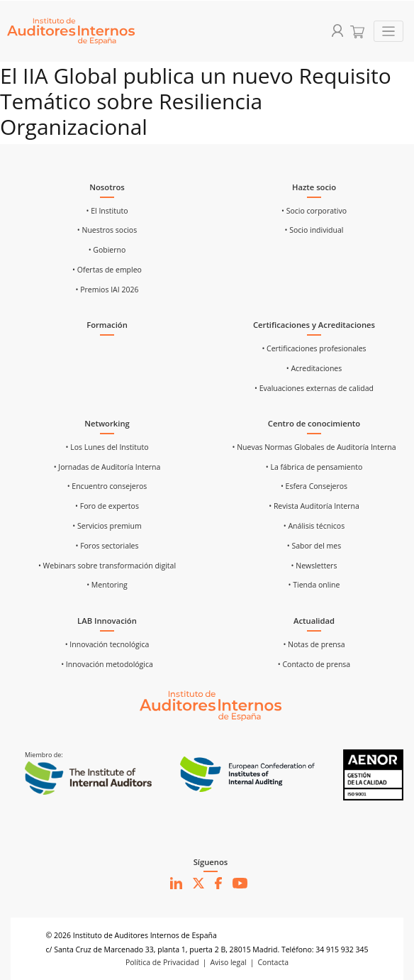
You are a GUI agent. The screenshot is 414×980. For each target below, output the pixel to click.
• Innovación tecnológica (107, 644)
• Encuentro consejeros (107, 486)
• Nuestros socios (107, 230)
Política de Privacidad (162, 962)
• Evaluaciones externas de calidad (314, 388)
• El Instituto (107, 211)
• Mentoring (107, 585)
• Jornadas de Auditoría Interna (107, 467)
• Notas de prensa (314, 644)
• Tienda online (314, 585)
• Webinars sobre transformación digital (107, 566)
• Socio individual (314, 230)
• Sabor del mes (314, 546)
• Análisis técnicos (314, 526)
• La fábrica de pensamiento (314, 467)
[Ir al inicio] (211, 705)
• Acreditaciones (314, 368)
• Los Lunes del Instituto (107, 447)
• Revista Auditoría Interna (314, 506)
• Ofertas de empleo (107, 270)
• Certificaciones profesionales (314, 348)
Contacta (274, 962)
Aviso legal (228, 962)
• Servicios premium (107, 526)
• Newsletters (314, 566)
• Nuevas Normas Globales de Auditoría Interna (314, 447)
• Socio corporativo (314, 211)
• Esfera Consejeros (314, 486)
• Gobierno (107, 250)
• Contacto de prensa (314, 664)
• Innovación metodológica (107, 664)
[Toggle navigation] (389, 32)
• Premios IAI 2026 (107, 290)
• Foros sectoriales (107, 546)
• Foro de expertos (107, 506)
